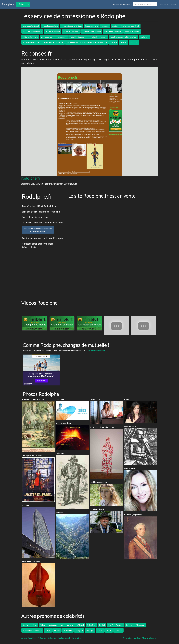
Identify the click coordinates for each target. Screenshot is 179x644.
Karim (48, 630)
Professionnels (64, 638)
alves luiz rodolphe (50, 26)
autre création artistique (72, 26)
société (114, 42)
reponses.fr (62, 37)
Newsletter (128, 638)
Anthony (118, 630)
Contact (137, 638)
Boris (109, 630)
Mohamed (140, 625)
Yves (35, 625)
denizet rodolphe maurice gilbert (126, 26)
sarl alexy (144, 37)
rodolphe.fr (31, 178)
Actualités (42, 638)
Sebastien (91, 625)
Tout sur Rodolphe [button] (167, 4)
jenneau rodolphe (53, 31)
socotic (123, 42)
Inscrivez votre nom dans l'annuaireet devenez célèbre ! (38, 230)
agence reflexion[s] (31, 26)
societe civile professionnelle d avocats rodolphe (43, 42)
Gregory (79, 630)
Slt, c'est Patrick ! (115, 625)
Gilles (43, 625)
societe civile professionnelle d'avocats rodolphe (87, 42)
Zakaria (70, 625)
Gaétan (26, 625)
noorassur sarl (47, 37)
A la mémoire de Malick (32, 630)
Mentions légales (149, 638)
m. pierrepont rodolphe (91, 31)
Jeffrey (57, 630)
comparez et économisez (96, 350)
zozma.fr (134, 42)
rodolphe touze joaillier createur (123, 37)
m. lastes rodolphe (71, 31)
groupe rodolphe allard (32, 31)
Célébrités (23, 4)
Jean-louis (68, 630)
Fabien (100, 630)
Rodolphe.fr (8, 4)
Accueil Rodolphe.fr (29, 638)
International (77, 638)
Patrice (129, 625)
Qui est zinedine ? (56, 625)
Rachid (102, 625)
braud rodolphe (92, 26)
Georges (90, 630)
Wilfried (80, 625)
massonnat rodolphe (113, 31)
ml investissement (132, 31)
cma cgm (105, 26)
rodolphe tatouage (99, 37)
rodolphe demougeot (79, 37)
